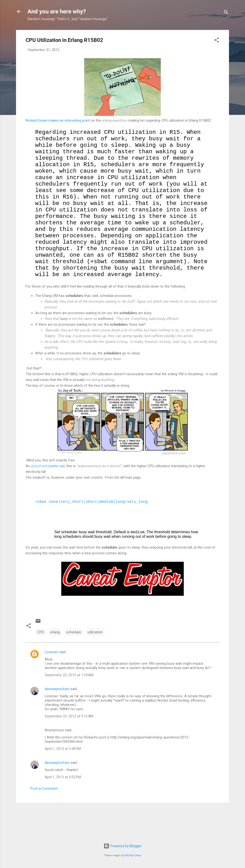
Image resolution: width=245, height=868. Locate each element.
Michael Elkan (133, 855)
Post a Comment (44, 822)
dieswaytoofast (57, 722)
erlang (55, 665)
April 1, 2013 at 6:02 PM (63, 810)
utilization (95, 665)
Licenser (51, 685)
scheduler (74, 665)
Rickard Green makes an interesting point (58, 120)
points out (48, 499)
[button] (217, 41)
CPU (41, 665)
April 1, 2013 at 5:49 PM (63, 782)
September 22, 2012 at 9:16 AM (69, 749)
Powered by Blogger (123, 846)
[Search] (226, 13)
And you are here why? (57, 11)
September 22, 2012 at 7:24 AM (69, 708)
